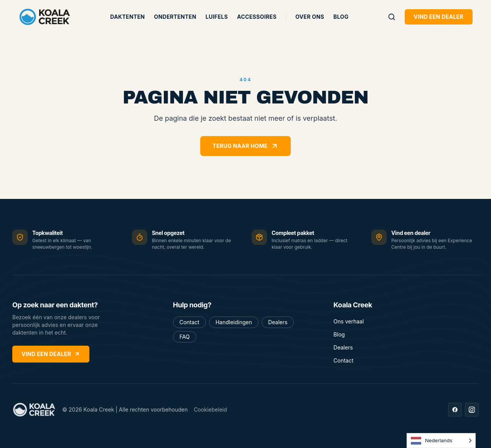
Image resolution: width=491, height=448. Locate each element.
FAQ (185, 337)
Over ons (310, 17)
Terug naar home (245, 146)
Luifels (217, 17)
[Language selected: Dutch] (441, 441)
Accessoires (257, 17)
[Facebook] (455, 410)
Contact (189, 322)
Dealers (278, 322)
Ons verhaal (348, 321)
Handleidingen (234, 322)
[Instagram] (472, 410)
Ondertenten (175, 17)
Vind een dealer (439, 17)
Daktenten (127, 17)
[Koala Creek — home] (45, 17)
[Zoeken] (392, 17)
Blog (341, 17)
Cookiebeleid (210, 409)
